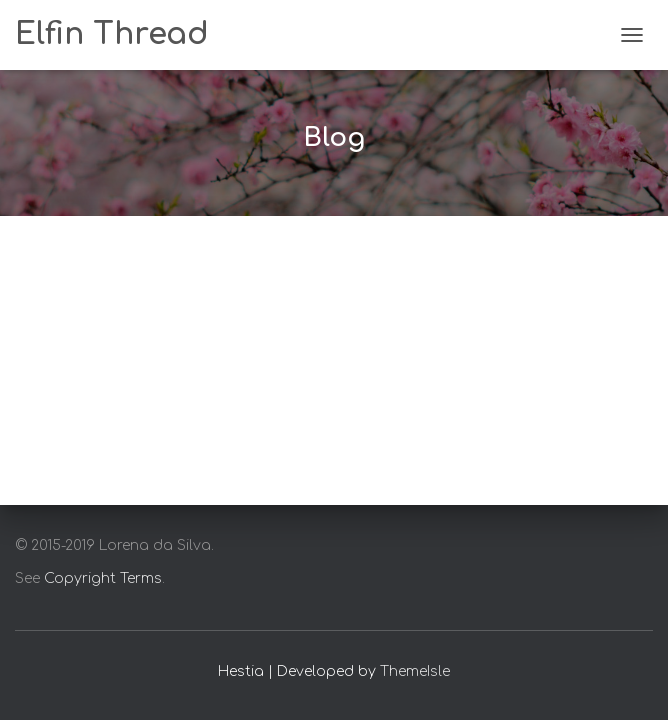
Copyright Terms (103, 578)
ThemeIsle (415, 671)
